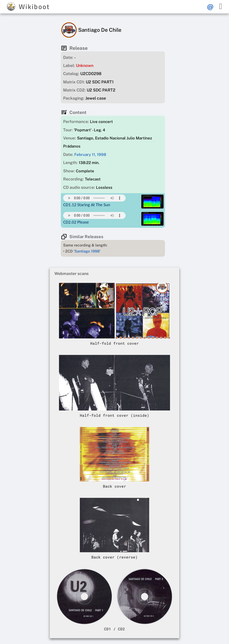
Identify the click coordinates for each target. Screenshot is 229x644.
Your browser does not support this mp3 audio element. (94, 198)
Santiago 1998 (87, 251)
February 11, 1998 (90, 155)
